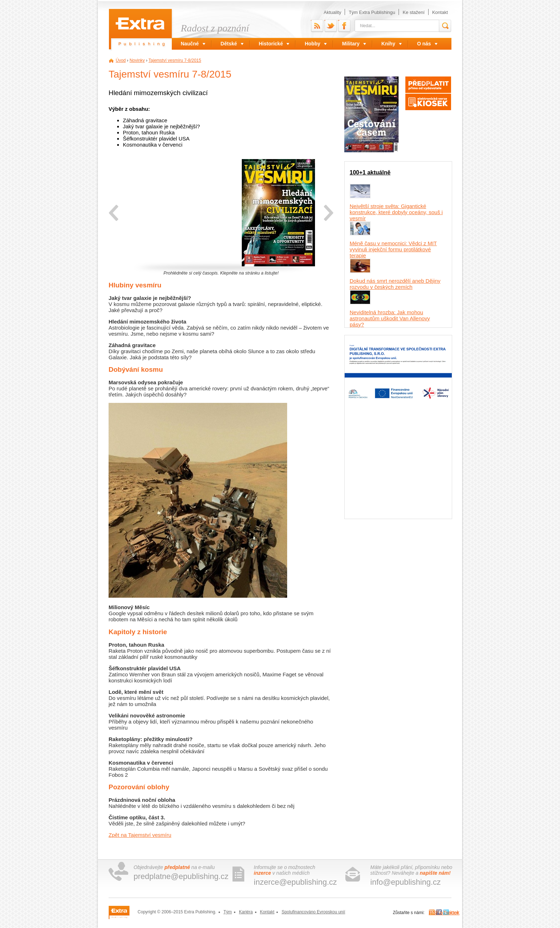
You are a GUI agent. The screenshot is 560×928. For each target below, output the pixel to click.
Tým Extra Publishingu (372, 12)
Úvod (121, 60)
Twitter (325, 20)
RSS (311, 20)
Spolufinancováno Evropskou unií (313, 912)
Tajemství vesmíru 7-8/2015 (175, 60)
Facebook (339, 20)
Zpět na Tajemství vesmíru (140, 835)
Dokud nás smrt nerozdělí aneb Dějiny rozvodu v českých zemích (395, 284)
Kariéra (246, 912)
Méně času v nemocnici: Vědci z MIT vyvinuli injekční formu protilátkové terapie (393, 249)
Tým (228, 912)
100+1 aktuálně (370, 172)
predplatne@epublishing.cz (181, 876)
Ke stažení (413, 12)
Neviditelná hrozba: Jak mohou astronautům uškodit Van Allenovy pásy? (390, 318)
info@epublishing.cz (406, 882)
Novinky (137, 60)
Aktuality (332, 12)
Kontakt (440, 12)
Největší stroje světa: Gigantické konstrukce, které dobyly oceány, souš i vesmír (396, 212)
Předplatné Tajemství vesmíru (428, 80)
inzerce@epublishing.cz (296, 882)
